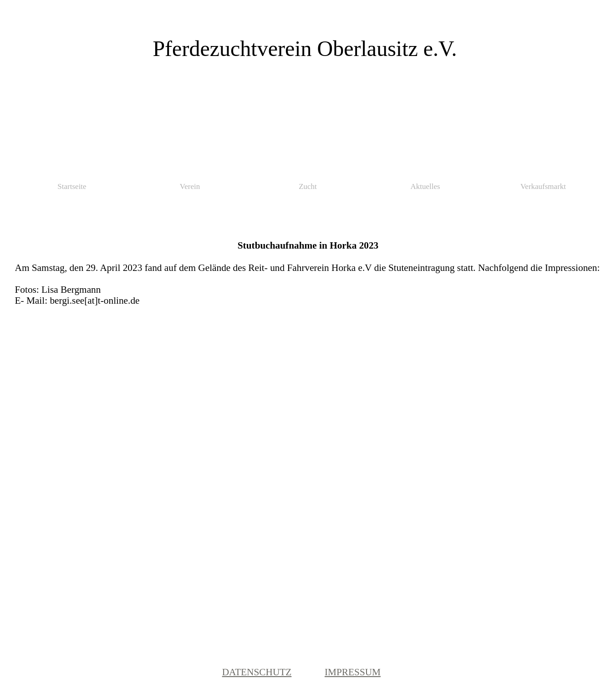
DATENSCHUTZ (257, 672)
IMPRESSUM (353, 672)
